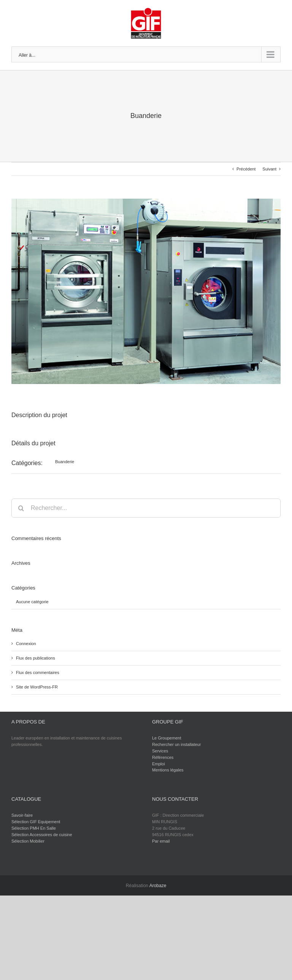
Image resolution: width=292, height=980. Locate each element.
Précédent (246, 169)
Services (160, 751)
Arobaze (158, 886)
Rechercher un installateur (176, 744)
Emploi (159, 764)
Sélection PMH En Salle (34, 828)
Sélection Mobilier (28, 841)
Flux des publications (36, 658)
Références (163, 757)
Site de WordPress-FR (37, 687)
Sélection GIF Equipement (36, 822)
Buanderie (65, 462)
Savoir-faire (22, 815)
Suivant (269, 169)
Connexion (26, 644)
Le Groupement (167, 738)
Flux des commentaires (38, 672)
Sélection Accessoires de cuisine (42, 835)
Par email (161, 841)
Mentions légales (168, 770)
